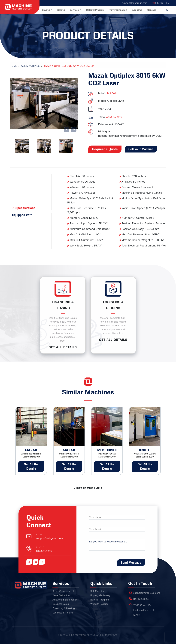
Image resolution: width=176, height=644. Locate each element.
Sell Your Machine (141, 149)
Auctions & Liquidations (65, 600)
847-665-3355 (161, 3)
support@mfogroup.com (133, 3)
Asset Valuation (61, 595)
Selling (61, 10)
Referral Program (95, 10)
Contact (151, 10)
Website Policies (99, 604)
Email (40, 535)
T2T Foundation (118, 10)
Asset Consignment (63, 591)
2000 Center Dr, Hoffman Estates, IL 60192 (144, 610)
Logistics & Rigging (63, 613)
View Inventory (88, 488)
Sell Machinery (99, 591)
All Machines (30, 66)
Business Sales (61, 604)
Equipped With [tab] (22, 215)
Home (13, 66)
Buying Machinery (100, 595)
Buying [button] (46, 10)
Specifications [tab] (25, 208)
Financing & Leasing (64, 608)
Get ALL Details (63, 347)
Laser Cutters (114, 117)
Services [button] (75, 10)
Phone (40, 547)
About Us (137, 10)
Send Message (131, 563)
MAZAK (112, 93)
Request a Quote (105, 149)
